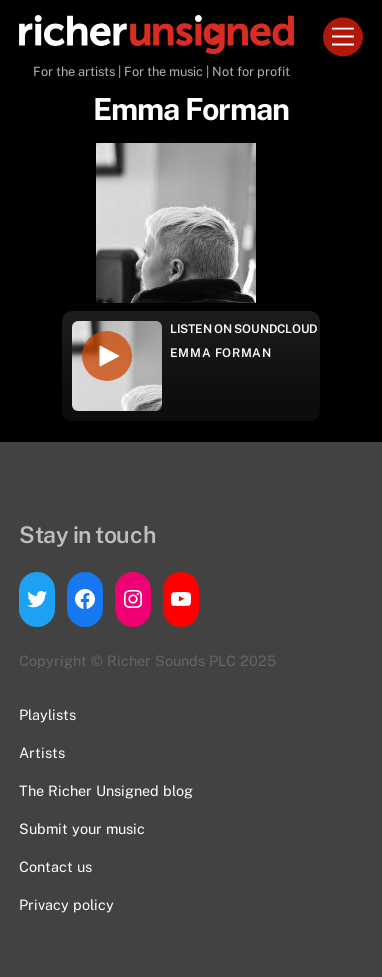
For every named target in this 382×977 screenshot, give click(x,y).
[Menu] (343, 37)
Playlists (47, 714)
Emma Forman (221, 353)
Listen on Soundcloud (244, 329)
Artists (42, 752)
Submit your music (82, 828)
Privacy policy (66, 904)
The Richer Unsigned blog (106, 790)
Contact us (55, 866)
